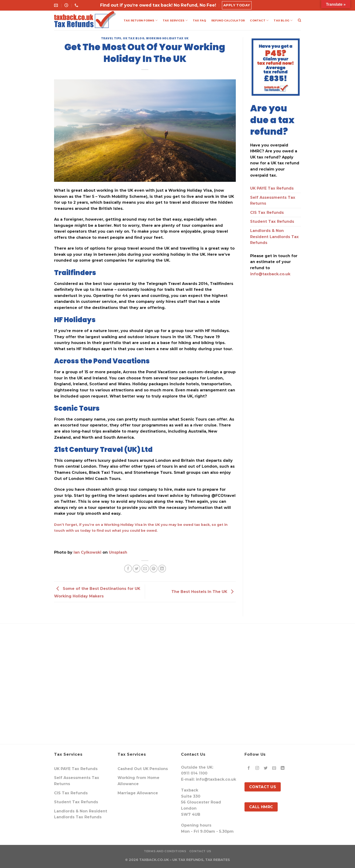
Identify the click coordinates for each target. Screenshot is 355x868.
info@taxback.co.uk (270, 274)
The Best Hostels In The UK (204, 591)
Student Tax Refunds (272, 221)
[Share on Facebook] (128, 569)
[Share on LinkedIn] (162, 569)
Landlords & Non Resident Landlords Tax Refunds (274, 237)
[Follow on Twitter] (266, 768)
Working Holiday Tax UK (167, 38)
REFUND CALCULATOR (228, 20)
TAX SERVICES (175, 20)
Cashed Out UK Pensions (143, 769)
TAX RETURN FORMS (141, 20)
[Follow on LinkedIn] (283, 768)
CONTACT (259, 20)
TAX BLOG (283, 20)
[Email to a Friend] (145, 569)
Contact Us (200, 851)
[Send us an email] (274, 768)
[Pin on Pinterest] (154, 569)
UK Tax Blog (134, 38)
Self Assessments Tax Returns (273, 201)
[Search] (299, 20)
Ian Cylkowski (87, 552)
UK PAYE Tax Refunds (272, 188)
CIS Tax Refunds (267, 213)
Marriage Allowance (138, 793)
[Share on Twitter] (136, 569)
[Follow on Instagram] (257, 768)
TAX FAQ (199, 20)
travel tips (111, 38)
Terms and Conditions (165, 851)
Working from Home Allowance (138, 781)
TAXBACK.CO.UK (154, 860)
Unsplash (118, 552)
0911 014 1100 (194, 773)
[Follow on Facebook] (249, 768)
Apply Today (237, 5)
